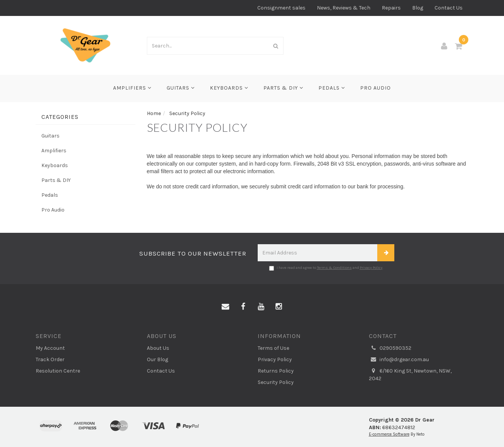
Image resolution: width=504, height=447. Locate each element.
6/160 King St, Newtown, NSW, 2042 (410, 374)
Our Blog (157, 359)
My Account (50, 348)
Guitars (181, 88)
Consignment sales (281, 8)
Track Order (50, 359)
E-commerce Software (389, 434)
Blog (418, 8)
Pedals (332, 88)
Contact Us (449, 8)
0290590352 (390, 348)
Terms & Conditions (334, 268)
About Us (158, 348)
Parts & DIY (283, 88)
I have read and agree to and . (326, 268)
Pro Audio (376, 88)
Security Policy (276, 382)
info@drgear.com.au (399, 360)
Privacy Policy (371, 268)
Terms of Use (273, 348)
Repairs (391, 8)
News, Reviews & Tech (344, 8)
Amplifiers (132, 88)
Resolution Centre (58, 371)
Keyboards (229, 88)
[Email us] (225, 307)
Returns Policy (276, 371)
